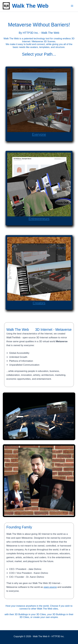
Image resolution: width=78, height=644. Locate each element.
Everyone (39, 134)
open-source (50, 587)
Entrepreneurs (39, 218)
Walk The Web (30, 6)
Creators (39, 303)
